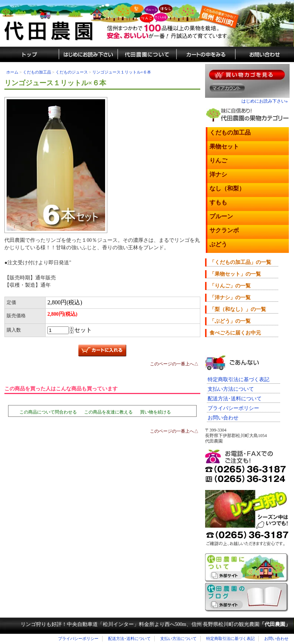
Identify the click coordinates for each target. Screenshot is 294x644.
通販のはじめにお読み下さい (88, 54)
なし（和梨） (227, 188)
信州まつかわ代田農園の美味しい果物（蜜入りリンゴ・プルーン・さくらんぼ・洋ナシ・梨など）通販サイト (147, 23)
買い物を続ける (155, 412)
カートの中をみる (206, 54)
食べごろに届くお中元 (235, 333)
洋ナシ (218, 174)
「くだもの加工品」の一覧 (240, 262)
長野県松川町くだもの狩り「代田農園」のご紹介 (247, 568)
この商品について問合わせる (48, 412)
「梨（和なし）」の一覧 (238, 309)
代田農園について (147, 54)
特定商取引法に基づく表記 (239, 380)
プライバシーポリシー (233, 408)
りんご (218, 160)
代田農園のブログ (247, 598)
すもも (218, 202)
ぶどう (218, 244)
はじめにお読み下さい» (265, 101)
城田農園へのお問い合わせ (265, 54)
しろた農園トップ (29, 54)
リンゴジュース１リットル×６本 (122, 72)
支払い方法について (231, 389)
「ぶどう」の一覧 (230, 321)
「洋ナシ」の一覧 (230, 298)
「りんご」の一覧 (230, 286)
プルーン (221, 216)
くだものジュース (72, 72)
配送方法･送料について (235, 399)
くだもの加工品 (37, 72)
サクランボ (224, 230)
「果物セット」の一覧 (235, 274)
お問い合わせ (223, 418)
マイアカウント (227, 88)
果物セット (224, 146)
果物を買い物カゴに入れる (247, 75)
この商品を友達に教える (108, 412)
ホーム (12, 72)
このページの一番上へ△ (174, 364)
